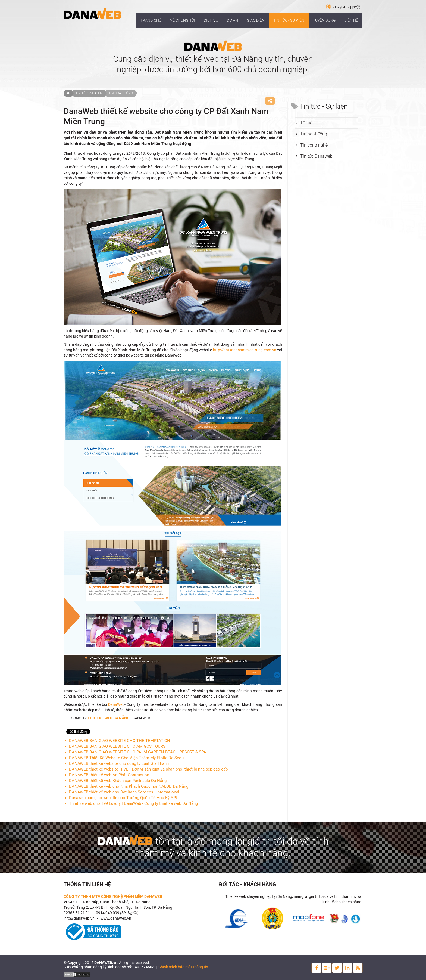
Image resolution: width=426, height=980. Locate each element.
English (341, 7)
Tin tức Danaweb (316, 156)
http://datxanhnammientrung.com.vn (245, 350)
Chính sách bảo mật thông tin (183, 967)
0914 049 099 (108, 913)
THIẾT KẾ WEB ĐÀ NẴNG (109, 718)
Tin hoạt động (121, 93)
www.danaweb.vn (116, 918)
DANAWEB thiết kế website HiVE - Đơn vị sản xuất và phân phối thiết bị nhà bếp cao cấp (148, 769)
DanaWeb (116, 704)
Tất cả (306, 123)
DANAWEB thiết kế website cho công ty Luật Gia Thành (119, 763)
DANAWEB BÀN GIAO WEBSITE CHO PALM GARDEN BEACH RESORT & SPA (138, 752)
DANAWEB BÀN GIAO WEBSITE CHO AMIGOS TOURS (117, 746)
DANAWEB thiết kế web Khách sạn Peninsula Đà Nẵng (118, 781)
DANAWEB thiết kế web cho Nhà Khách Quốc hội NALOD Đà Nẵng (129, 786)
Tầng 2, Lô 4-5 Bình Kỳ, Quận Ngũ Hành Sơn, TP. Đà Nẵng (124, 907)
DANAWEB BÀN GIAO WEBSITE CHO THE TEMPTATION (120, 741)
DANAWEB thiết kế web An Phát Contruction (109, 775)
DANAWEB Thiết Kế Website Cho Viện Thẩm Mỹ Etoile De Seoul (127, 758)
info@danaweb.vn (79, 918)
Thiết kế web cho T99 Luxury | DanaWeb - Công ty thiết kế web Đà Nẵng (133, 803)
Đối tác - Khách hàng (248, 884)
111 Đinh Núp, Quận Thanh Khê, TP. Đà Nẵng (113, 902)
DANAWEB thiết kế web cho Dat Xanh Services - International (124, 792)
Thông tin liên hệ (87, 884)
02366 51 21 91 (77, 913)
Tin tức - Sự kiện (89, 93)
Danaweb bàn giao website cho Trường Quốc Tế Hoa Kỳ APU (124, 798)
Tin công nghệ (314, 145)
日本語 (355, 7)
